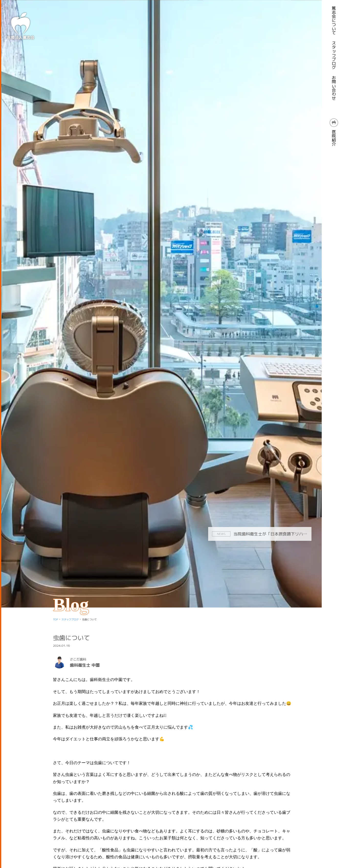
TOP (55, 619)
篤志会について (334, 20)
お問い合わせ (334, 88)
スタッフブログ (334, 55)
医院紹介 (334, 132)
